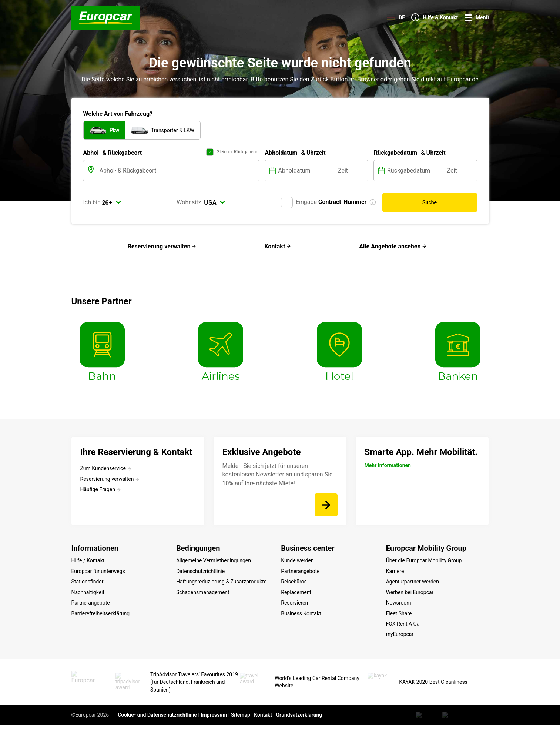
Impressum (214, 720)
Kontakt (278, 246)
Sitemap (241, 720)
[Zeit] (351, 171)
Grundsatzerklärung (299, 720)
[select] (112, 202)
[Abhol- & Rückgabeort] (179, 171)
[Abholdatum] (306, 171)
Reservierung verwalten (162, 246)
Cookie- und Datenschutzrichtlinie (157, 720)
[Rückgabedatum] (415, 171)
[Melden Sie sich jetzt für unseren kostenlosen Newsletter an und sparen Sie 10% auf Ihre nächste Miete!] (326, 505)
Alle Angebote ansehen (393, 246)
